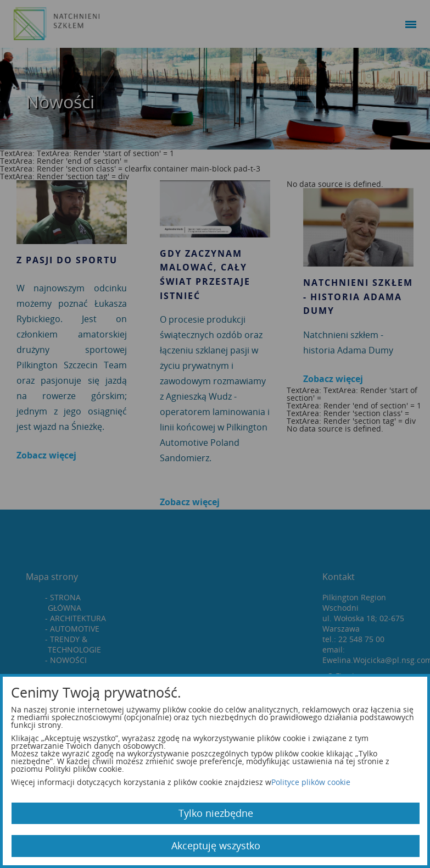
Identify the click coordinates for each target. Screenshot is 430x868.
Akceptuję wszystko (216, 845)
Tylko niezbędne (216, 813)
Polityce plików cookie (311, 782)
